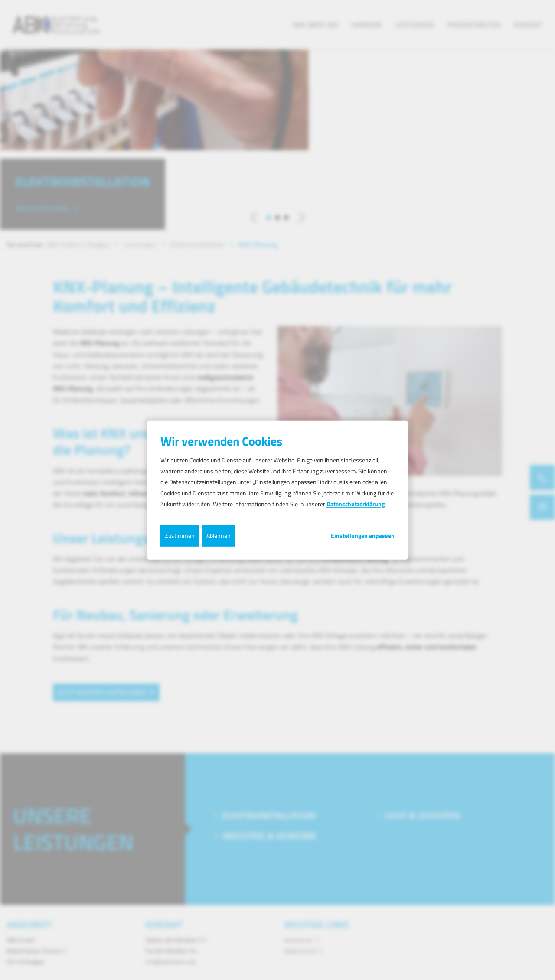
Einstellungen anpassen (363, 536)
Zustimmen (180, 536)
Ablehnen (219, 536)
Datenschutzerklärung (356, 504)
